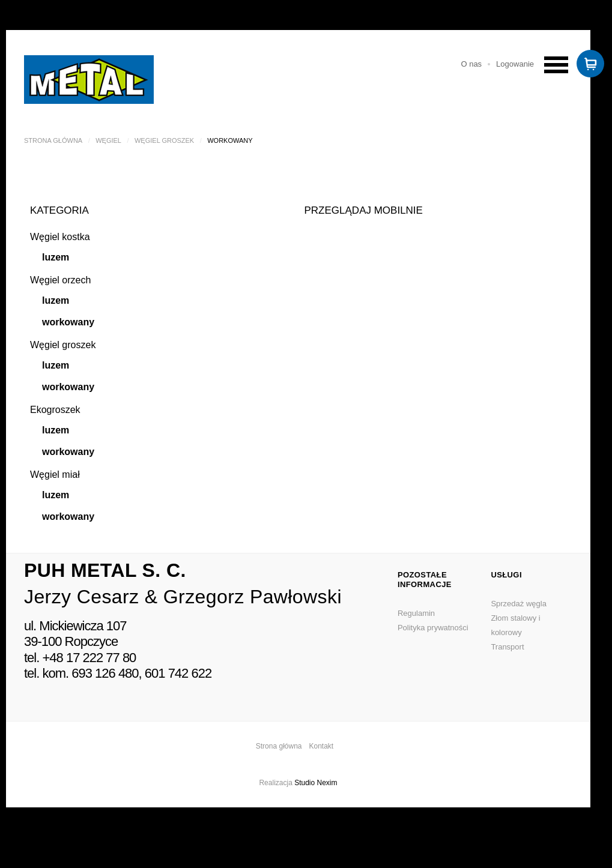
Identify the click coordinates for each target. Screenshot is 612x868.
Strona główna (53, 140)
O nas (471, 64)
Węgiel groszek (164, 140)
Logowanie (515, 64)
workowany (68, 322)
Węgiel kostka (60, 237)
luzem (56, 257)
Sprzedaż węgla (519, 604)
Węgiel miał (55, 475)
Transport (507, 647)
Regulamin (416, 613)
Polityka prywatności (433, 628)
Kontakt (322, 746)
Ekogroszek (55, 410)
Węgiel (108, 140)
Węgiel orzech (60, 280)
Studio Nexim (316, 783)
